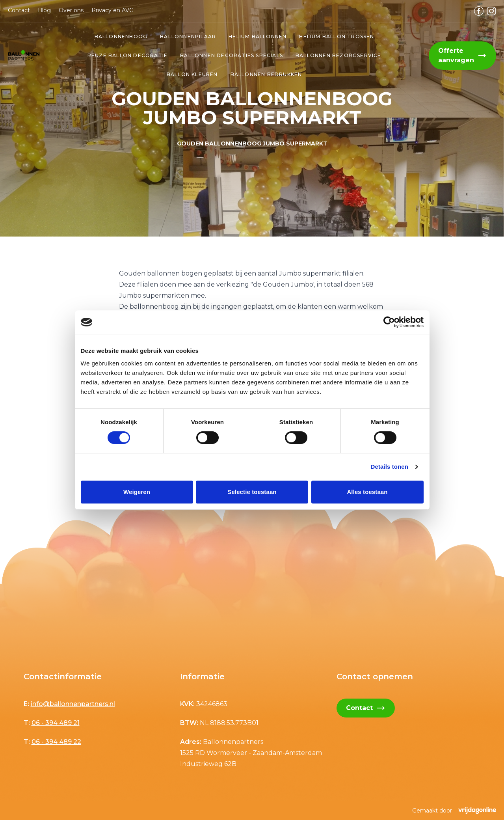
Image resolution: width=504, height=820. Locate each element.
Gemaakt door (454, 811)
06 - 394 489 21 (56, 723)
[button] (24, 55)
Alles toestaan (367, 492)
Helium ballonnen (258, 36)
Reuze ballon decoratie (127, 55)
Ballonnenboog (121, 36)
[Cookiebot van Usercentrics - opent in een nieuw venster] (389, 322)
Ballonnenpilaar (188, 36)
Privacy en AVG (113, 10)
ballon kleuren (192, 74)
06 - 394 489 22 (56, 742)
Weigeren (137, 492)
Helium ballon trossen (337, 36)
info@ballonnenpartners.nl (73, 704)
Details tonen (390, 467)
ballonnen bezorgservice (338, 55)
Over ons (71, 10)
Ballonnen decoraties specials (232, 55)
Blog (44, 10)
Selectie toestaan (252, 492)
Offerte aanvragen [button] (462, 55)
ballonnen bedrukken (266, 74)
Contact (19, 10)
